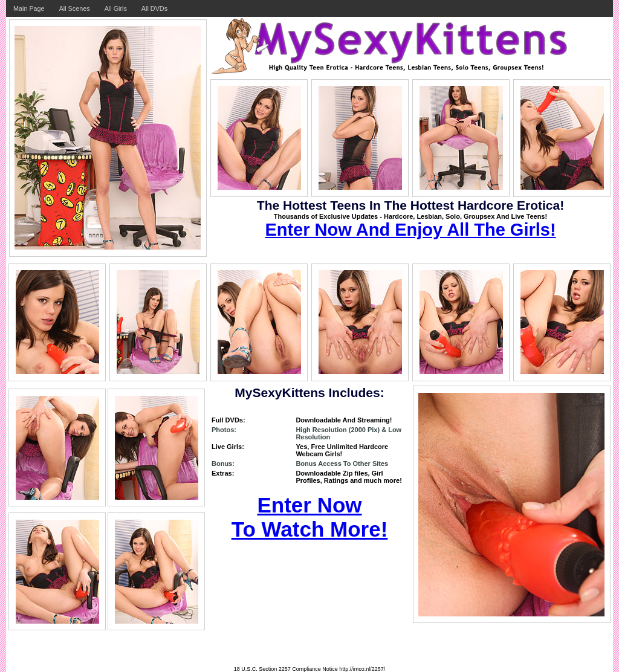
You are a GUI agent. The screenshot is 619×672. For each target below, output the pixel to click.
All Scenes (75, 8)
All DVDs (154, 8)
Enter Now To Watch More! (310, 517)
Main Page (29, 8)
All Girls (116, 8)
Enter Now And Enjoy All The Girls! (410, 230)
